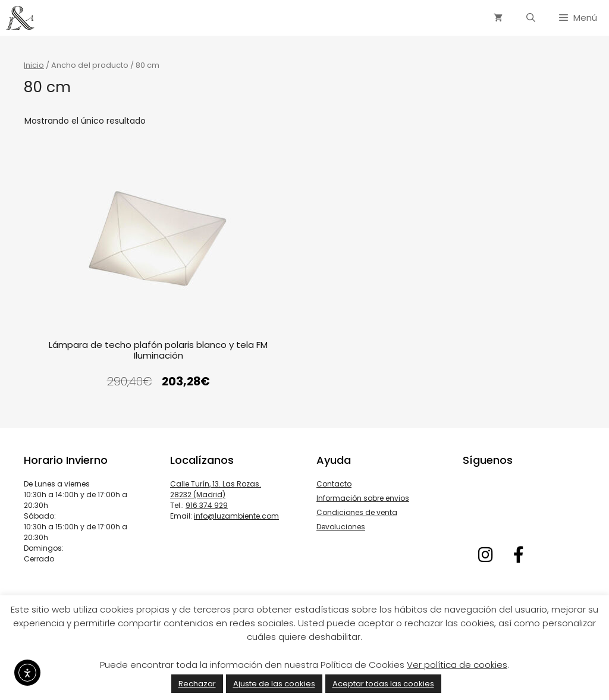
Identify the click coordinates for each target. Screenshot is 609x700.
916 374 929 (207, 505)
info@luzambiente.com (236, 516)
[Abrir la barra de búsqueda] (531, 18)
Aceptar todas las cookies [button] (383, 684)
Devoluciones (341, 527)
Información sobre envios (363, 498)
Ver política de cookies (457, 665)
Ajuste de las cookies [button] (274, 684)
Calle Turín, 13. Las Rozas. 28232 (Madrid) (216, 489)
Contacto (334, 484)
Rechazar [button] (197, 684)
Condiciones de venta (357, 512)
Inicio (34, 65)
